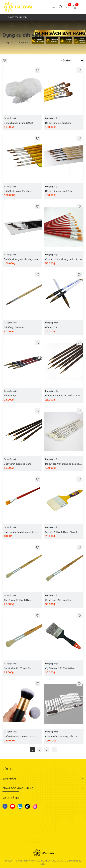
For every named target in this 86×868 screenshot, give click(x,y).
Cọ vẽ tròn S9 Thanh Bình (59, 601)
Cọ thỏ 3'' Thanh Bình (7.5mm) (61, 533)
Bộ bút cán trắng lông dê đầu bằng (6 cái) (63, 466)
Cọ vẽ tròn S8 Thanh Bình (17, 601)
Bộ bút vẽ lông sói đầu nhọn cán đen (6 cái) (21, 261)
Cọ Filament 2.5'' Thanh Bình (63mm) (60, 671)
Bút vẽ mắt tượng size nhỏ (18, 464)
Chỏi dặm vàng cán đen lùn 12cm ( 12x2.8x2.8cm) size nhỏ (22, 739)
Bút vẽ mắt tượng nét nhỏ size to (62, 396)
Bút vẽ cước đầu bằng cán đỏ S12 (22, 533)
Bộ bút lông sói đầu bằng (58, 123)
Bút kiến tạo (10, 396)
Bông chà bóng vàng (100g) (18, 123)
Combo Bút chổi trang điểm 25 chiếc (61, 739)
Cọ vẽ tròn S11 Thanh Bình (18, 669)
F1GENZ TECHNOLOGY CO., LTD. (53, 861)
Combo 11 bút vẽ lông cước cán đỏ (63, 260)
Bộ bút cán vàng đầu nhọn (18, 191)
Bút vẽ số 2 (51, 328)
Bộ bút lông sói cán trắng (58, 191)
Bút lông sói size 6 (14, 328)
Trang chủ (8, 43)
